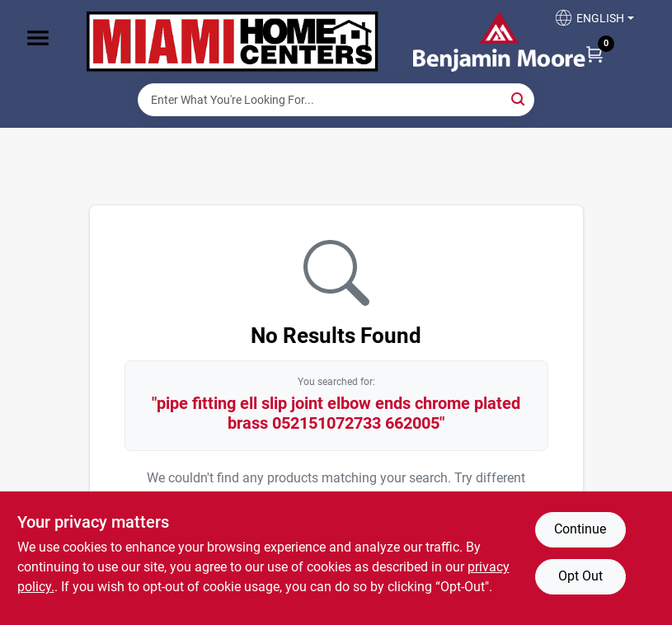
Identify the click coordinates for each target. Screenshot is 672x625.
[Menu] (38, 38)
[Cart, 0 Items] (594, 54)
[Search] (519, 99)
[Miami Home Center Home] (233, 42)
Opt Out (580, 576)
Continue (580, 529)
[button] (594, 23)
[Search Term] (336, 100)
